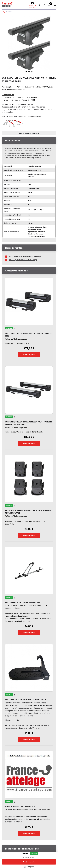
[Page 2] (29, 72)
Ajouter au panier (29, 355)
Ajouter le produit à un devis (29, 133)
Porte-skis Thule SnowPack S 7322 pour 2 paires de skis (29, 335)
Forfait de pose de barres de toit (20, 807)
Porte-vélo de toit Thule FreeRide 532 (22, 602)
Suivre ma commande (32, 6)
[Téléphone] (40, 5)
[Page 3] (32, 72)
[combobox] (29, 12)
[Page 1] (26, 72)
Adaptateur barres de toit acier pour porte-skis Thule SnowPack (28, 512)
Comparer (30, 867)
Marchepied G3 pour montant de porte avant (26, 700)
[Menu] (55, 5)
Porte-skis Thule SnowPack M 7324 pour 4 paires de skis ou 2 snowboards (29, 423)
